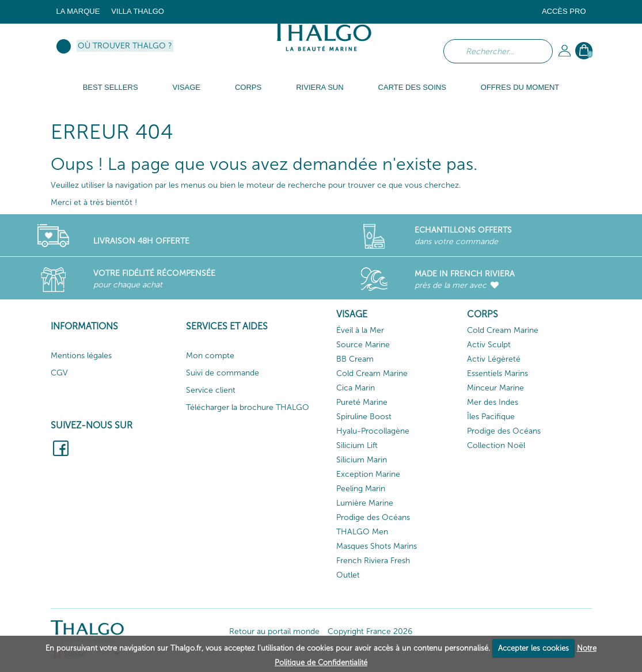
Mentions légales (81, 356)
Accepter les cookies (533, 648)
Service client (211, 390)
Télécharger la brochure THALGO (248, 407)
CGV (59, 373)
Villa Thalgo (138, 11)
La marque (78, 11)
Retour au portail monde (274, 631)
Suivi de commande (223, 373)
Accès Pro (564, 11)
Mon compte (210, 356)
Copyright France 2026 (370, 631)
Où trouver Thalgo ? (125, 46)
